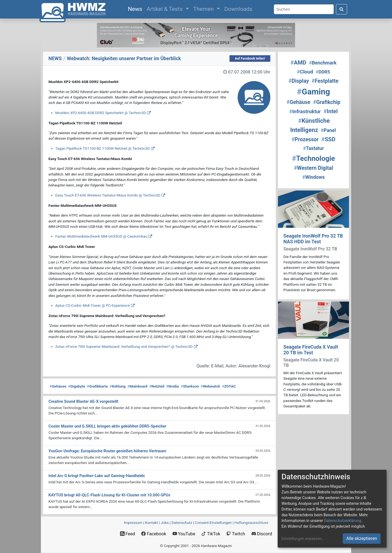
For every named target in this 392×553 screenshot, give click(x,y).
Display (299, 81)
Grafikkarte (97, 386)
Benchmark (323, 63)
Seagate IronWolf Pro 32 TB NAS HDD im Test (313, 239)
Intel (330, 111)
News (136, 8)
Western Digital (314, 168)
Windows (313, 177)
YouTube (184, 534)
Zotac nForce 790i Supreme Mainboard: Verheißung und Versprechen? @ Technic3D (124, 346)
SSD (328, 139)
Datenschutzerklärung (342, 521)
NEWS (55, 59)
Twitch (236, 534)
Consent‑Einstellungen (213, 523)
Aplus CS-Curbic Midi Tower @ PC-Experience (93, 305)
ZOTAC (229, 386)
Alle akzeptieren (362, 538)
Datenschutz (182, 523)
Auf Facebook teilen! (250, 59)
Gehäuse (58, 386)
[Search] (304, 9)
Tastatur (313, 148)
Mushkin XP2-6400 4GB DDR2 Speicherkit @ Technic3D (101, 113)
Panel (328, 130)
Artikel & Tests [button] (165, 9)
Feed (128, 534)
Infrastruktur (305, 112)
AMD (298, 63)
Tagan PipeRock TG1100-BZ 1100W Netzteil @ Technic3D (102, 148)
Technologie (313, 158)
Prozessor (305, 139)
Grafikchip (327, 102)
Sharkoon (190, 386)
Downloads (238, 9)
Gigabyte (76, 386)
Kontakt (151, 523)
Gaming (314, 92)
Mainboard (137, 386)
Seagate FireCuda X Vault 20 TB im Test (311, 350)
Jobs (165, 523)
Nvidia (173, 386)
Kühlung (118, 386)
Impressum (133, 523)
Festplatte (325, 81)
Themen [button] (204, 9)
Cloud (305, 72)
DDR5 (323, 72)
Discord (262, 534)
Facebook (154, 534)
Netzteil (157, 386)
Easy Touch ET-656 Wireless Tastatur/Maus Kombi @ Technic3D (108, 195)
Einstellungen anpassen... (303, 539)
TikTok (211, 534)
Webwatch (210, 386)
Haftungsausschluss (251, 523)
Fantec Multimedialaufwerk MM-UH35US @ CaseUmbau (101, 236)
